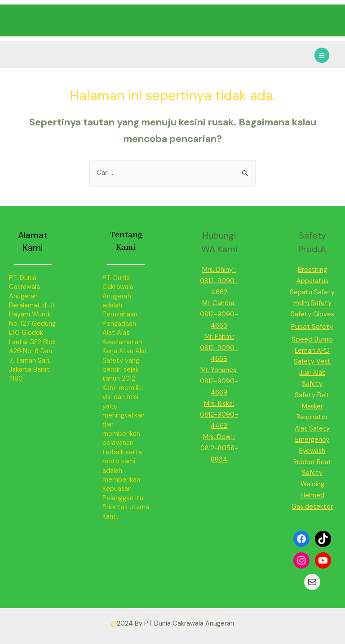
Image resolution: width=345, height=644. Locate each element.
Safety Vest (312, 362)
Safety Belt (312, 395)
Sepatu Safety (312, 292)
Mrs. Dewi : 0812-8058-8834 (219, 448)
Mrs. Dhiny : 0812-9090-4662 (219, 281)
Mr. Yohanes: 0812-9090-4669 (219, 381)
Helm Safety (312, 303)
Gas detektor (312, 507)
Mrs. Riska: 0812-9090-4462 (219, 415)
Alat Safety (312, 429)
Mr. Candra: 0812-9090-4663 (219, 314)
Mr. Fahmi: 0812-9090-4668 (219, 348)
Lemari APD (312, 351)
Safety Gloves (312, 314)
